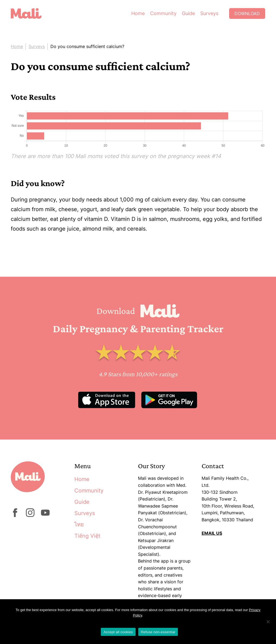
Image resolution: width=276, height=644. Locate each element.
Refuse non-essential (158, 632)
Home (138, 13)
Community (163, 13)
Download (247, 13)
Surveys (209, 13)
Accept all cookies (118, 632)
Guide (188, 13)
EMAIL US (212, 533)
